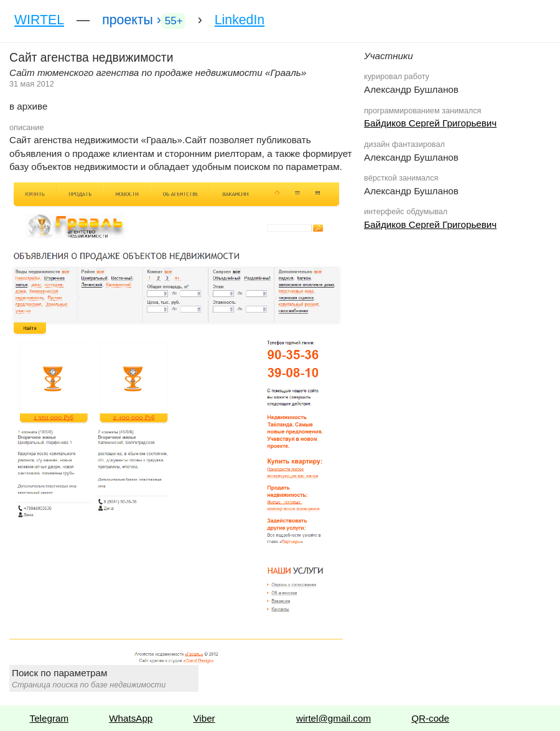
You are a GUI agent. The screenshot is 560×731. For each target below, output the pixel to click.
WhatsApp (131, 718)
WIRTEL (39, 20)
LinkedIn (240, 20)
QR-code (430, 718)
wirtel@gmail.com (334, 718)
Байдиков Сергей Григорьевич (430, 123)
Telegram (49, 718)
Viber (204, 718)
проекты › (143, 21)
